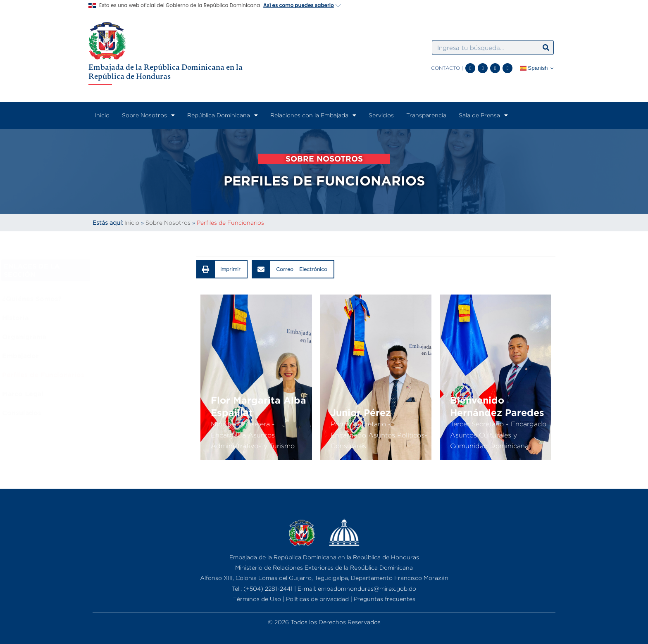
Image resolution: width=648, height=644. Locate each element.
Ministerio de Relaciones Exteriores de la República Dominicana (324, 567)
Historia (105, 318)
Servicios (381, 115)
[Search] (546, 48)
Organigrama (114, 337)
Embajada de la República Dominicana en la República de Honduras (166, 71)
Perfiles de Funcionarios (133, 375)
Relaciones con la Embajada (313, 115)
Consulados (111, 413)
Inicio (102, 115)
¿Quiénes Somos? (121, 299)
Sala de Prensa (483, 115)
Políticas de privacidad (317, 599)
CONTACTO (445, 68)
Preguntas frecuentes (385, 599)
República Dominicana (223, 115)
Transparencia (426, 115)
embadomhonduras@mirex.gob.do (367, 588)
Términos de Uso (257, 599)
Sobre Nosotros (148, 115)
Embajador (110, 356)
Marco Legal (112, 394)
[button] (222, 269)
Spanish (534, 68)
